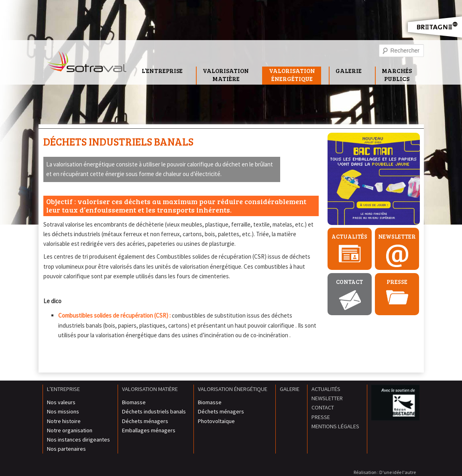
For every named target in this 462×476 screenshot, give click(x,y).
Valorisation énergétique (233, 389)
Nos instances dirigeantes (78, 440)
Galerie (349, 71)
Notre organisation (70, 430)
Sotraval (87, 64)
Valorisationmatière (226, 75)
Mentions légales (335, 426)
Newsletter (397, 236)
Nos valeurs (61, 402)
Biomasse (134, 402)
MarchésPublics (397, 75)
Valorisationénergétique (292, 75)
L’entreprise (162, 71)
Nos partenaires (66, 449)
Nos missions (63, 411)
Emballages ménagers (149, 430)
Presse (397, 282)
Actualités (349, 236)
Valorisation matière (150, 389)
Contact (349, 282)
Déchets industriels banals (118, 141)
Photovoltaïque (216, 421)
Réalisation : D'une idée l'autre (385, 472)
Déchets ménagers (145, 421)
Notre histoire (64, 421)
